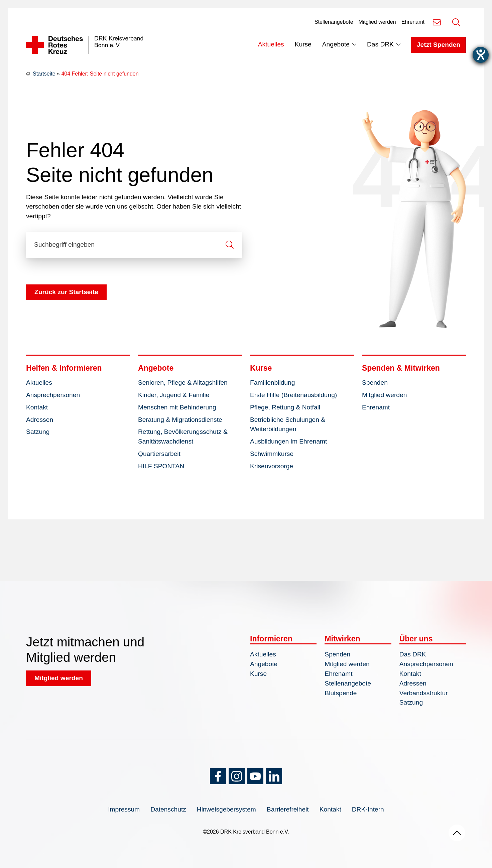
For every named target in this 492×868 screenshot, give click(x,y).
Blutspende (341, 693)
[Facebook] (218, 776)
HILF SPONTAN (161, 466)
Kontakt (37, 407)
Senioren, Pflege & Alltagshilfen (183, 383)
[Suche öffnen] (456, 22)
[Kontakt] (437, 22)
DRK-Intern (368, 809)
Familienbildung (272, 383)
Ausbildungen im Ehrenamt (288, 441)
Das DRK (380, 44)
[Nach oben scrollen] (457, 833)
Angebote (336, 44)
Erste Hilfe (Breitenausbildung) (293, 395)
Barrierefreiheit (288, 809)
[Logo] (85, 45)
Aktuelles (271, 44)
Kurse (303, 44)
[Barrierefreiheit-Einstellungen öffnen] (481, 55)
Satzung (38, 432)
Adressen (40, 420)
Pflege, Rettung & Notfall (285, 407)
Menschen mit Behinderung (177, 407)
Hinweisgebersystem (226, 809)
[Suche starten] (230, 245)
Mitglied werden (377, 22)
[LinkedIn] (274, 776)
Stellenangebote (334, 22)
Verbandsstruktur (424, 693)
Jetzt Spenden (439, 45)
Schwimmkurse (272, 454)
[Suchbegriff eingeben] (134, 245)
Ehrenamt (413, 22)
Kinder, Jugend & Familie (174, 395)
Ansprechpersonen (53, 395)
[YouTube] (255, 776)
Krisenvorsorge (272, 466)
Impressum (124, 809)
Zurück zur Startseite (66, 292)
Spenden (375, 383)
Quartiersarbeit (159, 454)
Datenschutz (168, 809)
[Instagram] (237, 776)
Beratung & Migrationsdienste (180, 420)
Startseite (44, 74)
